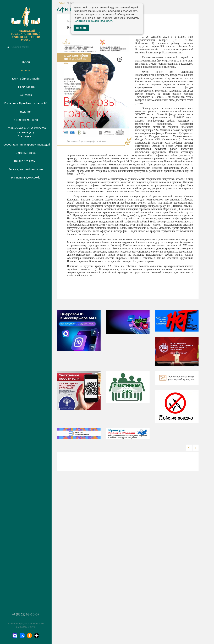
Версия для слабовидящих (26, 169)
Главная (61, 3)
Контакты (26, 95)
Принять (81, 28)
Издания (26, 112)
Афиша (26, 70)
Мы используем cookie (26, 178)
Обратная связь (26, 153)
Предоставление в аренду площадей (26, 145)
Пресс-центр (26, 136)
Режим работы (26, 87)
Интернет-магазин (26, 120)
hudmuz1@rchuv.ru (26, 627)
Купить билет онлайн (26, 79)
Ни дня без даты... (26, 161)
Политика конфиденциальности (93, 21)
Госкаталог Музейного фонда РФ (26, 103)
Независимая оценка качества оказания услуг (26, 130)
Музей (26, 62)
